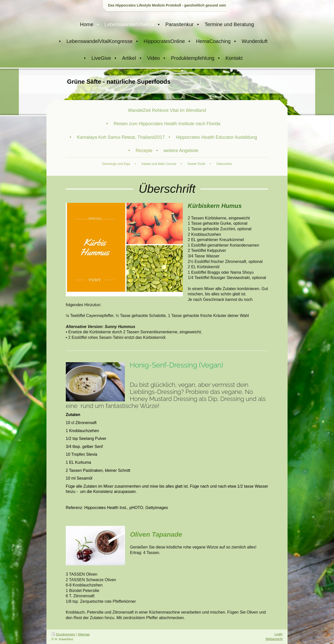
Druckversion (63, 634)
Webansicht (274, 639)
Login (279, 634)
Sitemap (84, 634)
